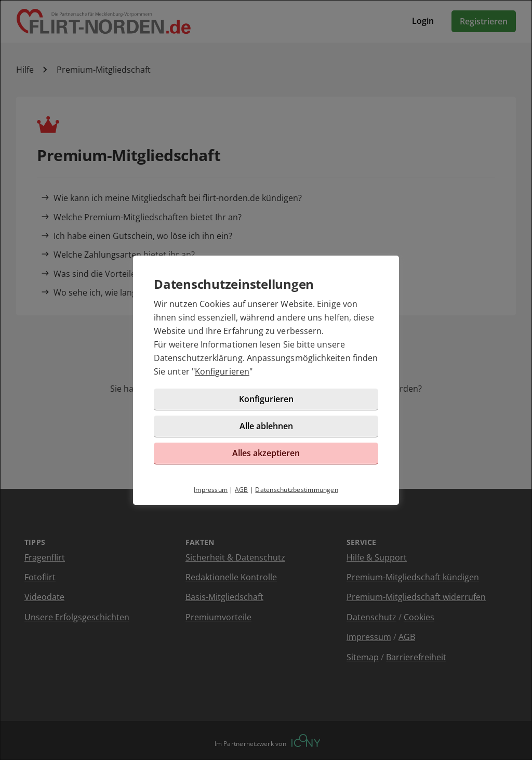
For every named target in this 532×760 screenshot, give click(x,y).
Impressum (211, 490)
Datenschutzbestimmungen (297, 490)
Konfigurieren (222, 371)
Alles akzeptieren (266, 453)
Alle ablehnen (266, 426)
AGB (242, 490)
